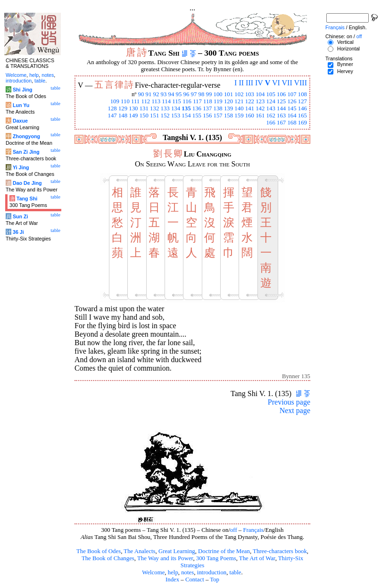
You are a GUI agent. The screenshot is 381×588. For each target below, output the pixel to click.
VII (287, 83)
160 (250, 116)
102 (239, 94)
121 (239, 101)
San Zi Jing (26, 152)
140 (239, 108)
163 (281, 116)
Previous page (289, 402)
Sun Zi (21, 216)
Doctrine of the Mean (224, 551)
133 (165, 108)
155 (197, 116)
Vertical (345, 42)
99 (209, 94)
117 (197, 101)
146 (302, 108)
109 (115, 101)
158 (228, 116)
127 (302, 101)
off (234, 530)
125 (281, 101)
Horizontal (348, 49)
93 (164, 94)
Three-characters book (280, 551)
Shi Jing (22, 90)
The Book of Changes (108, 558)
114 (166, 101)
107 (292, 94)
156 (207, 116)
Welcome (153, 572)
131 (144, 108)
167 (281, 123)
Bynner (345, 64)
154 (186, 116)
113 (156, 101)
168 (292, 123)
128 (112, 108)
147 (112, 116)
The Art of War (257, 558)
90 (141, 94)
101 (228, 94)
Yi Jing (21, 167)
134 (176, 108)
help (173, 572)
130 (133, 108)
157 (218, 116)
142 (260, 108)
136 (197, 108)
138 (218, 108)
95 (179, 94)
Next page (295, 410)
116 (187, 101)
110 (125, 101)
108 (302, 94)
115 (177, 101)
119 (218, 101)
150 (144, 116)
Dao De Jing (27, 183)
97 (194, 94)
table (236, 572)
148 (123, 116)
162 (271, 116)
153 (176, 116)
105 (271, 94)
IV (259, 83)
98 (202, 94)
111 (135, 101)
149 (133, 116)
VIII (300, 83)
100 (218, 94)
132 (154, 108)
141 (250, 108)
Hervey (345, 71)
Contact (195, 580)
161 (260, 116)
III (249, 83)
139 (228, 108)
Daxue (20, 121)
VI (276, 83)
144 (281, 108)
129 (123, 108)
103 (250, 94)
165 (302, 116)
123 (260, 101)
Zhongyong (26, 136)
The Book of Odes (99, 551)
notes (187, 572)
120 (228, 101)
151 (154, 116)
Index (172, 580)
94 (171, 94)
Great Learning (177, 551)
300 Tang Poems (216, 558)
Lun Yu (21, 105)
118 (208, 101)
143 (271, 108)
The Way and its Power (165, 558)
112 (145, 101)
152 (165, 116)
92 (156, 94)
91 (149, 94)
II (241, 83)
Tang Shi (27, 199)
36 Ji (18, 232)
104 (260, 94)
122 (250, 101)
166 (271, 123)
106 (281, 94)
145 (292, 108)
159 (239, 116)
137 (207, 108)
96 (186, 94)
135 (186, 108)
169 (302, 123)
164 (292, 116)
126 (292, 101)
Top (215, 580)
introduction (212, 572)
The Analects (139, 551)
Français (253, 530)
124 (271, 101)
